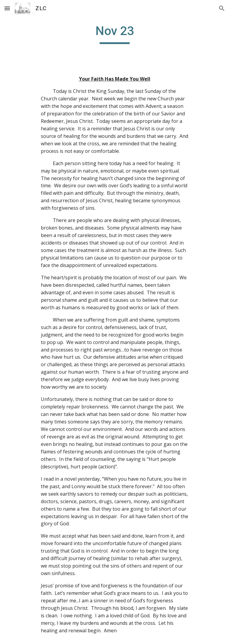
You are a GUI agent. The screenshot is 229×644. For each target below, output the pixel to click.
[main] (115, 34)
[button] (7, 8)
